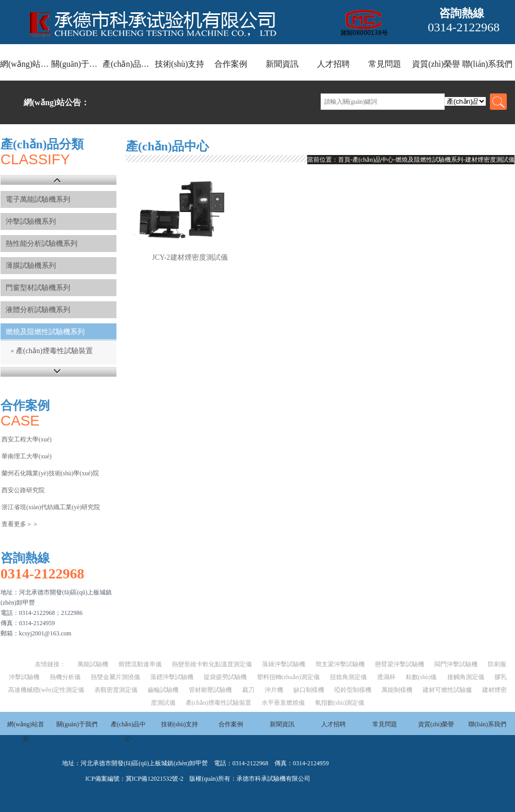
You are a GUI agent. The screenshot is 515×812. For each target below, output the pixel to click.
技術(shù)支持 (180, 64)
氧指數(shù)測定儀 (340, 703)
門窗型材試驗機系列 (38, 288)
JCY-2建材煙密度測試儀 (190, 257)
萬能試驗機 (93, 664)
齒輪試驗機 (163, 690)
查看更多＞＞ (20, 524)
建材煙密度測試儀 (490, 160)
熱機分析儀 (65, 677)
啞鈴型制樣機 (353, 690)
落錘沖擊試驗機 (284, 664)
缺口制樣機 (309, 690)
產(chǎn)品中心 (128, 64)
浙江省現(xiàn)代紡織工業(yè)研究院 (51, 507)
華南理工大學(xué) (26, 456)
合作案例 (231, 64)
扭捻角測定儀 (348, 677)
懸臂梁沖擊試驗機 (400, 664)
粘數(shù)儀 (421, 677)
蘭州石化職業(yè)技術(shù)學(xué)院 (50, 473)
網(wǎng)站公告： (56, 102)
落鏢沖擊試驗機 (172, 677)
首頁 (344, 160)
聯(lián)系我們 (488, 64)
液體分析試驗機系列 (38, 310)
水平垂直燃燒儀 (283, 703)
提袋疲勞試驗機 (225, 677)
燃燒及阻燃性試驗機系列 (45, 332)
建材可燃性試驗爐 (447, 690)
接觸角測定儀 (466, 677)
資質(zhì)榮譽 (436, 64)
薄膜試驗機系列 (31, 266)
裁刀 (248, 690)
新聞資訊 (282, 64)
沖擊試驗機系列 (31, 221)
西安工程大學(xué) (26, 439)
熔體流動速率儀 (140, 664)
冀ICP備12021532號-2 (155, 779)
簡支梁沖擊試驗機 (340, 664)
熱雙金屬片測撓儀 (115, 677)
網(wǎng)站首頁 (26, 64)
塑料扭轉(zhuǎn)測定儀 (288, 677)
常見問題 (385, 64)
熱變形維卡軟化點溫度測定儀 (212, 664)
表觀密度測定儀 (116, 690)
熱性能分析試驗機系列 (42, 244)
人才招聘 (333, 64)
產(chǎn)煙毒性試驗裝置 (54, 351)
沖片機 (274, 690)
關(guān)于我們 (77, 64)
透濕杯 (386, 677)
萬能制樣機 (397, 690)
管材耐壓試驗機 (210, 690)
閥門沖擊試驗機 (456, 664)
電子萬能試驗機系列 (38, 199)
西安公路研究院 (23, 490)
